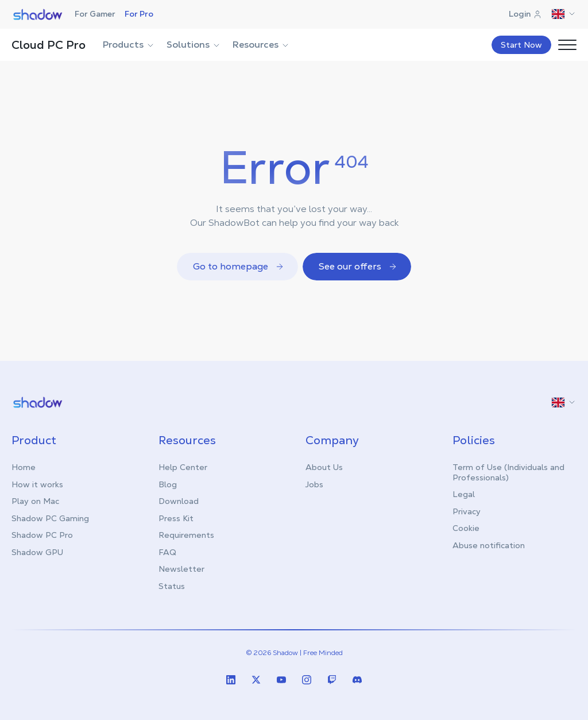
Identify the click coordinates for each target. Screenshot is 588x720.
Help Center (183, 467)
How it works (37, 484)
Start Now (521, 45)
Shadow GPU (37, 552)
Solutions (194, 45)
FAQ (167, 552)
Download (179, 501)
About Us (324, 467)
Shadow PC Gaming (50, 518)
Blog (168, 484)
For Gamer (95, 14)
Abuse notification (489, 545)
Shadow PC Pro (42, 535)
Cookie (466, 528)
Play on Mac (35, 501)
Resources (261, 45)
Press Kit (176, 518)
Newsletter (181, 569)
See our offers (358, 266)
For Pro (139, 14)
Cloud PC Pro (49, 45)
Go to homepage (239, 266)
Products (129, 45)
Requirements (186, 535)
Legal (464, 494)
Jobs (314, 484)
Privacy (467, 511)
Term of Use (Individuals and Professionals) (508, 472)
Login (525, 14)
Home (24, 467)
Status (172, 586)
